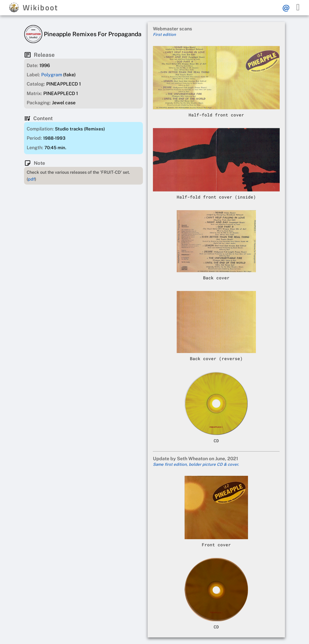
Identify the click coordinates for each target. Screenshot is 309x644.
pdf (31, 179)
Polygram (52, 75)
